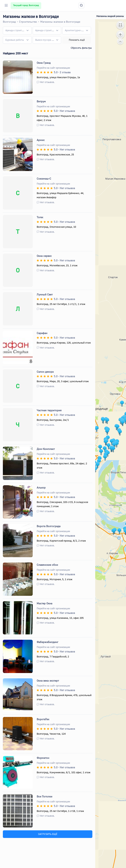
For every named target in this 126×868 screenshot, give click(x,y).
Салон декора (45, 372)
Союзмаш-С (44, 179)
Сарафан (42, 333)
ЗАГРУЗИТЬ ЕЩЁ (48, 834)
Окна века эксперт (48, 681)
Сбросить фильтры (81, 48)
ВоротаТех (43, 719)
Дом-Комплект (46, 449)
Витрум (41, 101)
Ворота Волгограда (49, 526)
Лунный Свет (45, 294)
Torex (40, 217)
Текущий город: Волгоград (26, 5)
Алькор (41, 487)
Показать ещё (77, 40)
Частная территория (49, 410)
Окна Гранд (44, 63)
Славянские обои (47, 565)
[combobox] (17, 30)
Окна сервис (44, 256)
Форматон (43, 758)
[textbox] (15, 30)
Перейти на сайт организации (53, 68)
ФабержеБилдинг (48, 642)
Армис (41, 140)
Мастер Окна (44, 603)
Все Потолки (44, 796)
